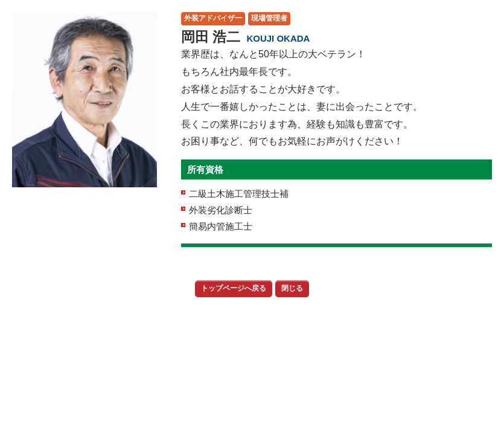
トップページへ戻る (234, 288)
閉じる (292, 288)
